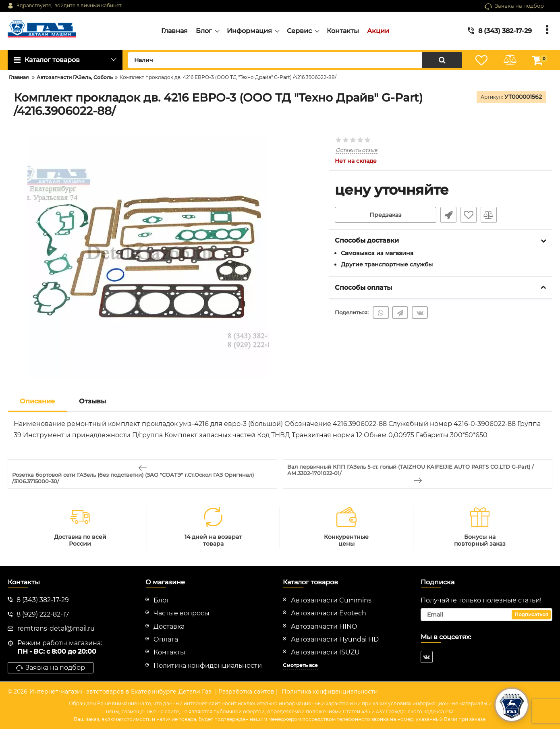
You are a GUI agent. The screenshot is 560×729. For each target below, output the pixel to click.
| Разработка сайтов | (246, 692)
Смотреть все (300, 665)
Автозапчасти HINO (324, 626)
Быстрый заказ (448, 215)
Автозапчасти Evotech (329, 613)
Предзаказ (386, 215)
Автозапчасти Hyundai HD (335, 639)
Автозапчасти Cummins (331, 600)
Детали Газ (195, 692)
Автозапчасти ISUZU (325, 652)
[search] (295, 60)
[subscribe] (487, 615)
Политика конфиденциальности (330, 692)
